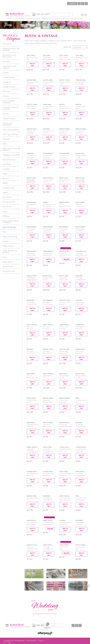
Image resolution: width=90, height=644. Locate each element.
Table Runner (8, 246)
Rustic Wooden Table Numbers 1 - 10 (65, 105)
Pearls (5, 193)
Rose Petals (7, 197)
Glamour (6, 139)
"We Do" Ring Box (32, 105)
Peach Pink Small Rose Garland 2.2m (48, 447)
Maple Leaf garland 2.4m (81, 178)
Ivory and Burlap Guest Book (48, 105)
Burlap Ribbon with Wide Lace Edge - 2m (81, 129)
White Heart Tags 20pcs (48, 423)
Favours (6, 114)
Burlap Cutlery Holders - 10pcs (80, 105)
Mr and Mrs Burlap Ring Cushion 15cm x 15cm (32, 80)
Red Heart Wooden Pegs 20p (32, 374)
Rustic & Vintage (9, 227)
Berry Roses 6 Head (48, 521)
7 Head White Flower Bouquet (81, 447)
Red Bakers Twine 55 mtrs (65, 227)
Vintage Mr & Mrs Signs (32, 202)
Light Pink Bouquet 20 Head (64, 472)
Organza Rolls (8, 188)
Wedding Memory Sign (48, 129)
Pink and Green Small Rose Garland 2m (81, 276)
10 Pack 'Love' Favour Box (65, 300)
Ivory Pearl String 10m (64, 545)
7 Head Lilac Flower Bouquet (64, 447)
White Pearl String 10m (80, 545)
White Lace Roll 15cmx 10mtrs (31, 178)
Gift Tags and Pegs (10, 134)
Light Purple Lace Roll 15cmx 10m (48, 374)
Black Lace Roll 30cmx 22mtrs (48, 276)
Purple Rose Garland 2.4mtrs (32, 276)
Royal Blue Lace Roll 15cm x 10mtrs (32, 398)
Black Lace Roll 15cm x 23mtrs (80, 374)
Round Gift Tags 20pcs (80, 325)
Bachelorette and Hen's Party (9, 56)
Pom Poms (7, 207)
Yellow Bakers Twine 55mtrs (81, 300)
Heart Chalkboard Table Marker (48, 202)
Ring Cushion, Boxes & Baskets (11, 222)
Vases (5, 257)
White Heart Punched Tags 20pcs (32, 325)
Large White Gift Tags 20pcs (64, 325)
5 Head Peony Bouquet (48, 472)
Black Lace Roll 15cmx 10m (80, 153)
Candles (6, 73)
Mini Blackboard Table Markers (80, 398)
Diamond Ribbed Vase (48, 496)
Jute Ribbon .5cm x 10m (48, 300)
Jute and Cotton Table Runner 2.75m (49, 56)
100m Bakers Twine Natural (48, 251)
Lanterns (6, 169)
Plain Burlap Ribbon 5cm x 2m (48, 153)
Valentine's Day (9, 271)
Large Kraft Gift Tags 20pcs (80, 349)
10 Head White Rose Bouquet (32, 472)
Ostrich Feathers (9, 118)
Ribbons (6, 216)
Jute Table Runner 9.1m (32, 56)
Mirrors (6, 178)
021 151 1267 (43, 14)
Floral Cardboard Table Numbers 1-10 (65, 521)
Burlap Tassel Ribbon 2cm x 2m (49, 349)
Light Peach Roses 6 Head (65, 496)
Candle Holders (9, 77)
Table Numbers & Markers (10, 252)
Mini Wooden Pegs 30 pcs (65, 202)
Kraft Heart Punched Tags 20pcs (49, 325)
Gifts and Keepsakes (10, 130)
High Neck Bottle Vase (32, 423)
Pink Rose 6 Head (31, 521)
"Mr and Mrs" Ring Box (81, 80)
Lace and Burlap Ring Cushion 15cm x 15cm (81, 56)
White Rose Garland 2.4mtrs (64, 251)
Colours (6, 96)
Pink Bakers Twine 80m (31, 251)
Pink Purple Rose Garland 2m (49, 545)
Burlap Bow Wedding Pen (32, 496)
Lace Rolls (7, 164)
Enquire (66, 259)
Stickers (6, 241)
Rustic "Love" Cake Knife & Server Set (65, 80)
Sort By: (68, 47)
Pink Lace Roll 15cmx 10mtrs (49, 178)
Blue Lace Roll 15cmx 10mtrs (64, 374)
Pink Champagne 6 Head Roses (81, 496)
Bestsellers (7, 62)
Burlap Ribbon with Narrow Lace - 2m (65, 129)
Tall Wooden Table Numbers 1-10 (65, 349)
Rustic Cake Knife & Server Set (49, 80)
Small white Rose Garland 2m (32, 447)
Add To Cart (33, 65)
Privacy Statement (31, 641)
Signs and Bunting (10, 237)
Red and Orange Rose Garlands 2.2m (81, 423)
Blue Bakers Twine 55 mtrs (32, 227)
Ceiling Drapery (9, 87)
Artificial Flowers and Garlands (11, 49)
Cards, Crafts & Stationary (9, 102)
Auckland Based (20, 14)
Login (72, 4)
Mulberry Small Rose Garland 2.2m (32, 300)
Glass (5, 144)
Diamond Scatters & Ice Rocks (11, 108)
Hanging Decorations (11, 155)
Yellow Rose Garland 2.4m (81, 251)
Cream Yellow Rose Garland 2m (32, 545)
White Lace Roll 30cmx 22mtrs (64, 276)
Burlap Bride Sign (48, 398)
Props (5, 211)
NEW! (5, 183)
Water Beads (8, 267)
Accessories (7, 44)
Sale (4, 232)
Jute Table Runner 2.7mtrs (64, 56)
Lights (5, 174)
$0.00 (84, 15)
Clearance (6, 91)
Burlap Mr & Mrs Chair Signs (32, 129)
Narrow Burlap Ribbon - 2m (32, 153)
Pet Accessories (9, 202)
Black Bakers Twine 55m (81, 227)
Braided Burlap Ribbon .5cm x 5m (32, 349)
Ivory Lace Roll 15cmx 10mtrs (64, 178)
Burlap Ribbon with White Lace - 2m (65, 398)
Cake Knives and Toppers (9, 67)
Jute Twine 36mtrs (80, 202)
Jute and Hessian (9, 160)
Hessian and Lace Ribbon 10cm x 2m (64, 153)
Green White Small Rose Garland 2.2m (65, 423)
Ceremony (7, 82)
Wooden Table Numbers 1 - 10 (81, 521)
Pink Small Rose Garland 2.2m (81, 472)
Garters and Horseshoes (7, 124)
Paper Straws (8, 262)
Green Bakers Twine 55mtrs (48, 227)
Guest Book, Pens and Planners (11, 149)
